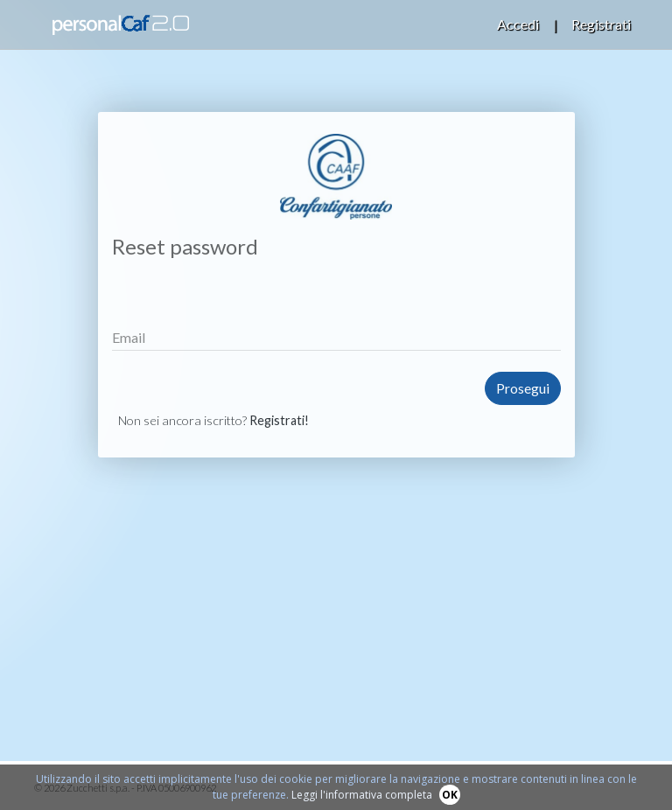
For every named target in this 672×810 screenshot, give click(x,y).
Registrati (601, 24)
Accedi (518, 24)
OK (450, 795)
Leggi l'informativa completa (362, 795)
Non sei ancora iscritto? (213, 420)
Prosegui (523, 388)
